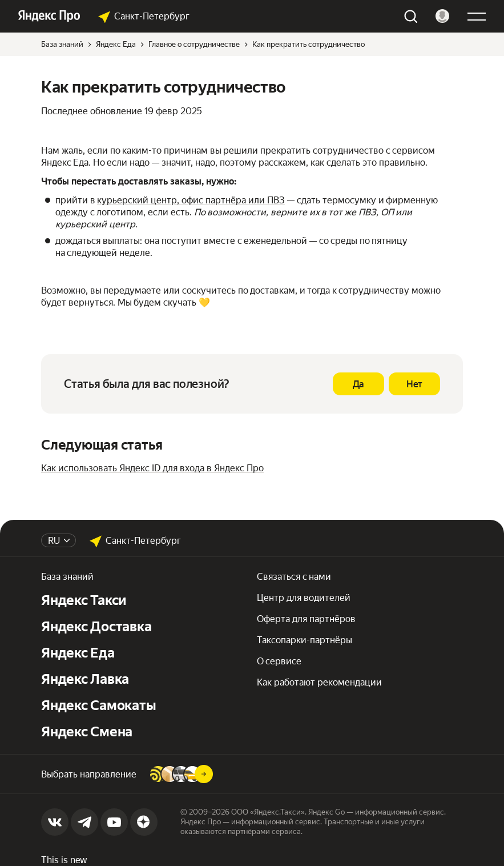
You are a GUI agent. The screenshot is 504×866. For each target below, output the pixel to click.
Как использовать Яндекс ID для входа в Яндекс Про (152, 468)
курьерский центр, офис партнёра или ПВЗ (191, 200)
